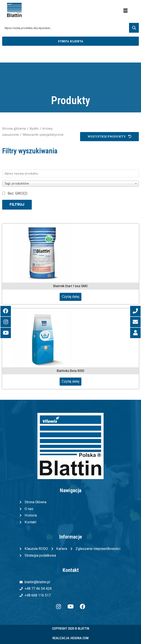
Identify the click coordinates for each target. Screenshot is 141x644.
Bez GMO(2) (18, 193)
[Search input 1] (66, 28)
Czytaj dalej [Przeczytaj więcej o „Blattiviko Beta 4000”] (70, 381)
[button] (70, 41)
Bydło (34, 129)
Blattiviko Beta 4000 (70, 371)
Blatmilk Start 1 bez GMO (70, 286)
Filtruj (17, 204)
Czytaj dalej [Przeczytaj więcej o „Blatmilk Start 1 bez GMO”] (70, 297)
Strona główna (14, 129)
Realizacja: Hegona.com (70, 638)
